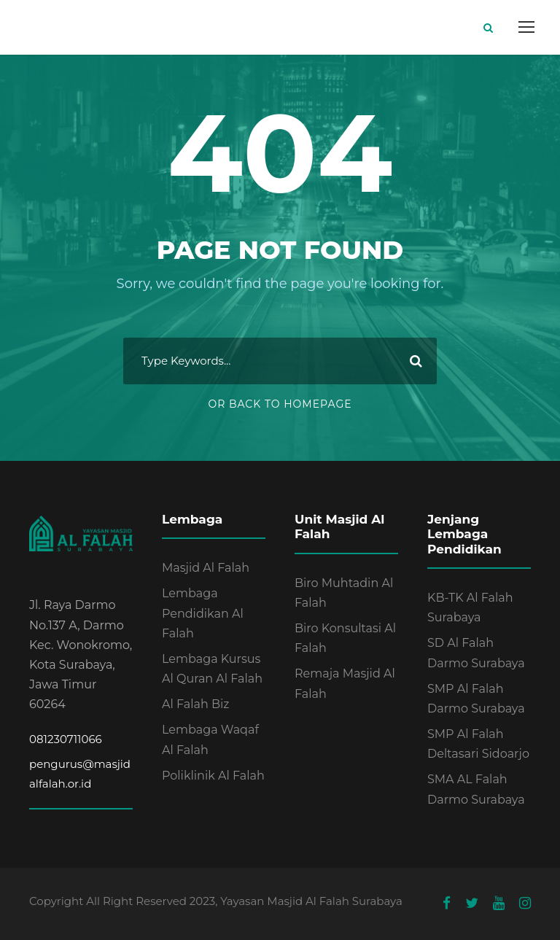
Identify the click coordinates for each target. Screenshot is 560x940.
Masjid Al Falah (206, 568)
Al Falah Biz (196, 704)
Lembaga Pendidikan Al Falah (203, 613)
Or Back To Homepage (280, 404)
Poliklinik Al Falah (213, 776)
